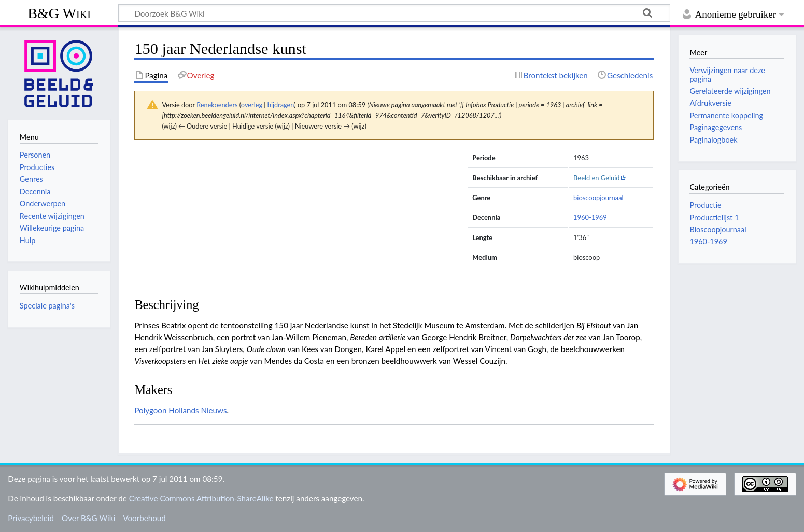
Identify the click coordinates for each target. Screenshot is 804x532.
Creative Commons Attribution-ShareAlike (201, 498)
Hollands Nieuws (198, 410)
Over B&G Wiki (88, 518)
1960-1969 (590, 217)
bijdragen (281, 105)
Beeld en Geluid (597, 178)
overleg (252, 105)
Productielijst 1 (714, 218)
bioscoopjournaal (598, 198)
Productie (705, 205)
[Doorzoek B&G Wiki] (394, 13)
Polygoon (150, 410)
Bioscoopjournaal (718, 229)
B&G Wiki (59, 13)
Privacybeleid (31, 518)
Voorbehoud (144, 518)
